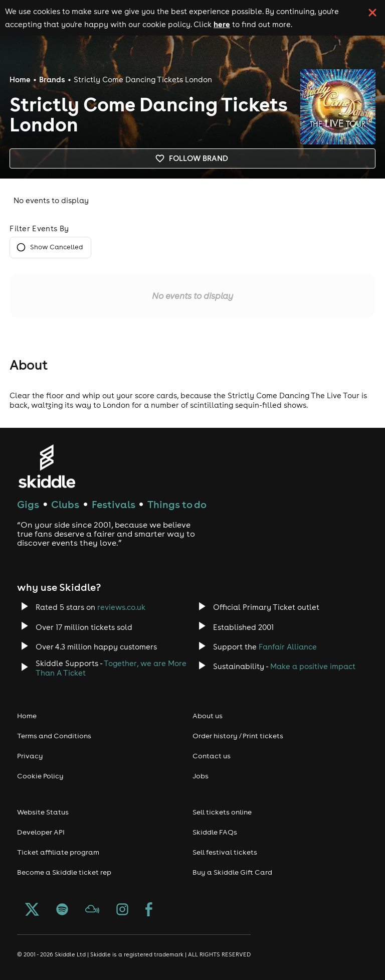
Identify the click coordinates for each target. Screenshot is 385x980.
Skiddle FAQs (215, 832)
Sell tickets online (222, 812)
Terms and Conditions (54, 736)
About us (208, 716)
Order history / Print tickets (238, 736)
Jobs (201, 776)
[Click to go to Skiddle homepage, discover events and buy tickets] (46, 466)
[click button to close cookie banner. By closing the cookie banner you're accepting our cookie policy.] (372, 13)
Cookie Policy (40, 776)
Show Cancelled (50, 248)
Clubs (65, 504)
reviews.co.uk (121, 607)
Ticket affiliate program (58, 852)
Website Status (43, 812)
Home (20, 79)
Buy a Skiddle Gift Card (232, 872)
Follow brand (192, 158)
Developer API (41, 832)
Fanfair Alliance (288, 647)
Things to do (177, 504)
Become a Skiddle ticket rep (64, 872)
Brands (52, 79)
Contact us (212, 756)
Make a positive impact (313, 666)
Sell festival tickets (225, 852)
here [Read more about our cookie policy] (222, 24)
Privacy (30, 756)
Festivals (114, 504)
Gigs (28, 504)
